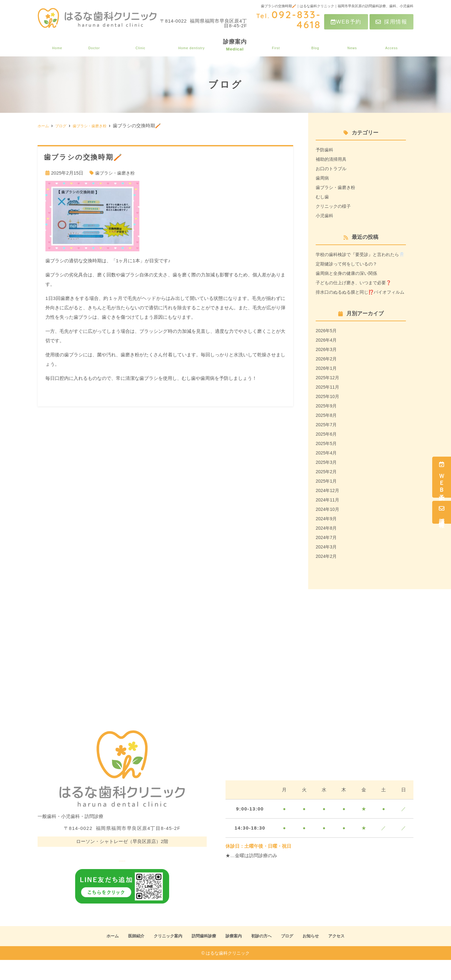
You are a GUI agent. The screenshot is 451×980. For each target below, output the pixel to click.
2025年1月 (327, 500)
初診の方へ (279, 45)
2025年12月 (328, 396)
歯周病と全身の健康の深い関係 (349, 283)
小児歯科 (325, 215)
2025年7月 (327, 443)
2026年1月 (327, 387)
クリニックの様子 (334, 206)
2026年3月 (327, 368)
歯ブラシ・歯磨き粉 (116, 173)
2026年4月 (327, 359)
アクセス (392, 45)
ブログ (318, 45)
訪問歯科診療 (193, 45)
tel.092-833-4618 (122, 876)
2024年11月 (328, 519)
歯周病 (323, 178)
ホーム (56, 45)
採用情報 (391, 22)
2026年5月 (327, 349)
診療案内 (237, 45)
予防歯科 (325, 150)
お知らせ (354, 45)
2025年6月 (327, 453)
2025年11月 (328, 406)
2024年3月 (327, 566)
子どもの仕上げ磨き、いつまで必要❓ (356, 292)
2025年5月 (327, 462)
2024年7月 (327, 556)
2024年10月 (328, 528)
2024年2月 (327, 575)
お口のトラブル (332, 168)
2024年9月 (327, 537)
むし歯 (323, 197)
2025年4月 (327, 472)
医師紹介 (92, 45)
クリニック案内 (139, 45)
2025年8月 (327, 434)
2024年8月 (327, 547)
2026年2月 (327, 377)
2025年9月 (327, 424)
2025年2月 (327, 490)
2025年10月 (328, 415)
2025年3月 (327, 481)
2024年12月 (328, 509)
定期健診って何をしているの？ (349, 273)
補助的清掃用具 (332, 159)
